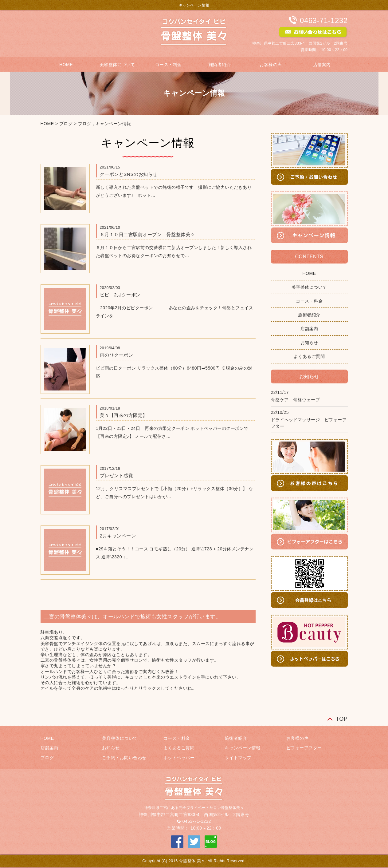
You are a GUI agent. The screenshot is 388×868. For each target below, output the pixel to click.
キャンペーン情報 (113, 124)
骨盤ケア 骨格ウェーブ (296, 400)
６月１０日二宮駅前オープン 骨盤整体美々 (147, 234)
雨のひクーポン (117, 355)
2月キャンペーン (118, 536)
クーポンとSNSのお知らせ (129, 174)
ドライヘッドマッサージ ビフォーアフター (309, 423)
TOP (342, 719)
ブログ (66, 124)
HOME (66, 65)
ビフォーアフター (304, 748)
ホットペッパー (179, 758)
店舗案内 (322, 65)
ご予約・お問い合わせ (124, 758)
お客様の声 (271, 65)
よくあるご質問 (309, 356)
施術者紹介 (220, 65)
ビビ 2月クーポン (120, 295)
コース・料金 (169, 65)
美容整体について (117, 65)
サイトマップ (238, 758)
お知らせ (309, 343)
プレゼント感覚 (117, 476)
